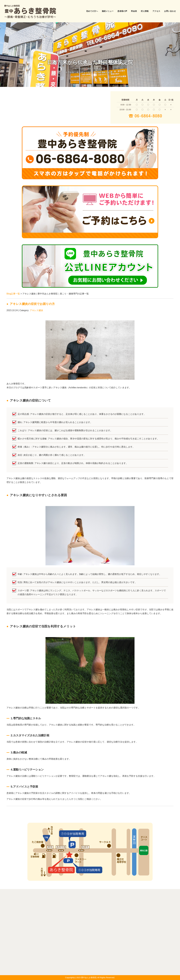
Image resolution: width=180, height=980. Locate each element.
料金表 (134, 11)
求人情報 (145, 11)
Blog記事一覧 (13, 294)
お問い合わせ (170, 11)
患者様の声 (122, 11)
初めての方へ (92, 11)
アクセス (156, 11)
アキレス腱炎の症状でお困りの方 (32, 304)
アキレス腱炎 (36, 310)
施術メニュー (108, 11)
